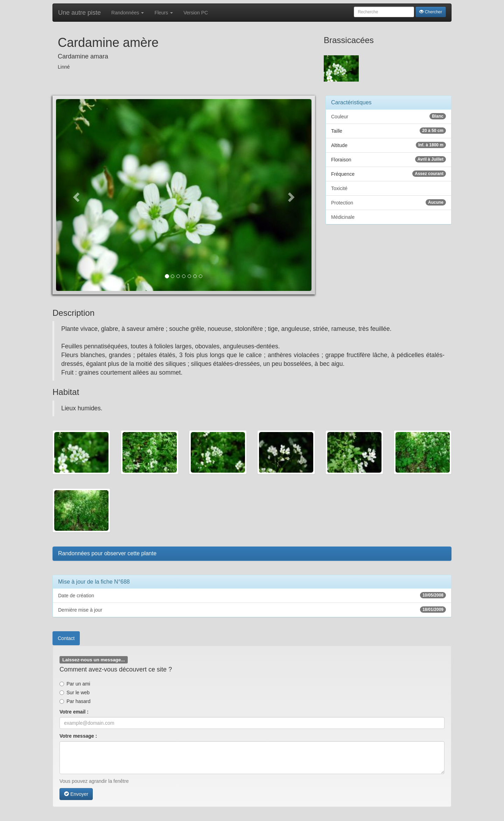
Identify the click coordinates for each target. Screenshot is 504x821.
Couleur (388, 116)
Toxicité (339, 188)
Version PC (196, 13)
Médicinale (343, 217)
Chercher (431, 12)
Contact (66, 638)
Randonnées (128, 13)
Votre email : (74, 712)
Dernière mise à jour (252, 610)
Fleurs (164, 13)
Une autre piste (79, 13)
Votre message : (78, 736)
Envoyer (76, 794)
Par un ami (75, 684)
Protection (388, 202)
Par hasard (75, 701)
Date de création (252, 595)
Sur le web (75, 693)
